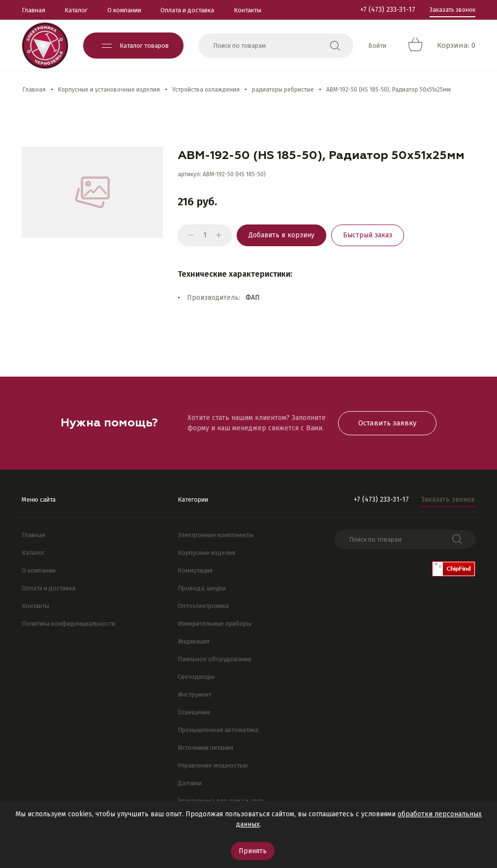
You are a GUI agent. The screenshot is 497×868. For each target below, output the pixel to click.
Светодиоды (196, 677)
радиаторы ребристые (283, 90)
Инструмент (195, 694)
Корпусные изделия (206, 553)
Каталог (76, 10)
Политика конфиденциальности (68, 624)
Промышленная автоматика (218, 730)
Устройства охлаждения (206, 90)
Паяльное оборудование (215, 659)
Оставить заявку (387, 423)
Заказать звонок (452, 10)
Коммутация (195, 570)
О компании (124, 10)
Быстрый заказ (368, 235)
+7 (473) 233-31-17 (388, 10)
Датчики (190, 783)
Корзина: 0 (456, 45)
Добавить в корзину (281, 235)
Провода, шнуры (202, 588)
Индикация (194, 641)
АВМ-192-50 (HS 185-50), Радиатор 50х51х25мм (388, 90)
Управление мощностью (213, 765)
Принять (253, 851)
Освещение (194, 712)
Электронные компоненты (216, 535)
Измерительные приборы (215, 624)
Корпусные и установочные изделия (109, 90)
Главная (33, 10)
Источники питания (205, 748)
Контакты (248, 10)
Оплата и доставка (187, 10)
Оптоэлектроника (203, 606)
